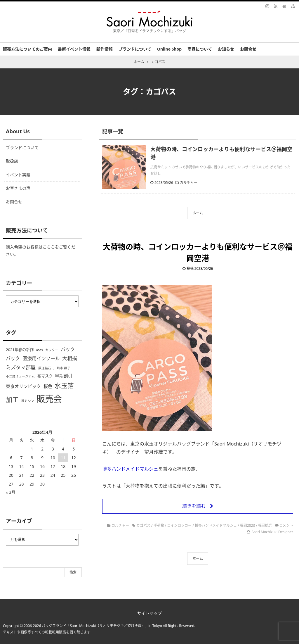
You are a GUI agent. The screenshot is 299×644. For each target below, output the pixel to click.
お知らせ (226, 49)
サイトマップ (149, 613)
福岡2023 (247, 525)
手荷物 (159, 525)
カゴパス (143, 525)
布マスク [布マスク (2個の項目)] (45, 376)
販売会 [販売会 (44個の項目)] (49, 399)
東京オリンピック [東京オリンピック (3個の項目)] (23, 386)
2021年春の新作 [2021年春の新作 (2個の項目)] (20, 350)
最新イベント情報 (74, 49)
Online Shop (169, 49)
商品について (200, 49)
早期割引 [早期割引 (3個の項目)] (64, 376)
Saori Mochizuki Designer (272, 532)
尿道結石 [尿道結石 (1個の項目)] (45, 368)
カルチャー (189, 183)
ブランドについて (135, 49)
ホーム (198, 213)
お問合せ (248, 49)
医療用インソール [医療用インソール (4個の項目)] (41, 358)
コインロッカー (179, 525)
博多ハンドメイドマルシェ (130, 469)
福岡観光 (265, 525)
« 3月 (11, 492)
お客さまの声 (18, 188)
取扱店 (12, 161)
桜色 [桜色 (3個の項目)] (48, 386)
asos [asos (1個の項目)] (40, 350)
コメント (286, 525)
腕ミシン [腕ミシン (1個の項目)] (28, 401)
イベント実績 (18, 175)
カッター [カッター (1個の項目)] (52, 350)
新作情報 (105, 49)
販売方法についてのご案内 (27, 49)
